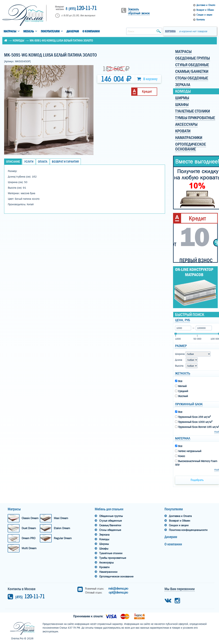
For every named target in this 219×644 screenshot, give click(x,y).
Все (179, 381)
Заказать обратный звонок (139, 11)
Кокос (180, 456)
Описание (13, 162)
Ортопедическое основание (116, 576)
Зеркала (104, 535)
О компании (91, 31)
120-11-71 (81, 9)
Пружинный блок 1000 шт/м (194, 422)
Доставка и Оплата (206, 5)
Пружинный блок (189, 404)
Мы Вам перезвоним (180, 589)
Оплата (43, 162)
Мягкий (181, 386)
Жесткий (181, 396)
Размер (181, 346)
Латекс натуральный (188, 451)
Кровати (104, 567)
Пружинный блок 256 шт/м (193, 417)
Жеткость (183, 374)
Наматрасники (108, 572)
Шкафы (104, 549)
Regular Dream (63, 538)
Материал (183, 438)
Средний (182, 391)
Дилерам (73, 31)
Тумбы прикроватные (113, 558)
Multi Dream (29, 548)
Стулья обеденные (110, 521)
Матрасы (10, 31)
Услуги (29, 162)
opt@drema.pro (118, 592)
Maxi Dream (61, 518)
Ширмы (104, 544)
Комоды (19, 41)
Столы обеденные (110, 530)
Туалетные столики (111, 553)
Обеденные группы (111, 516)
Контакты (201, 20)
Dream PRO (29, 538)
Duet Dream (29, 528)
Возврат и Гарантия (65, 162)
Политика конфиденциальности (188, 530)
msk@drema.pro (118, 589)
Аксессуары (106, 562)
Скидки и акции (204, 15)
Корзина (170, 31)
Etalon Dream (62, 528)
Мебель (29, 31)
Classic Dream (30, 518)
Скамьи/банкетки (110, 525)
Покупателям (50, 31)
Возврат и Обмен (205, 10)
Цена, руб (182, 320)
